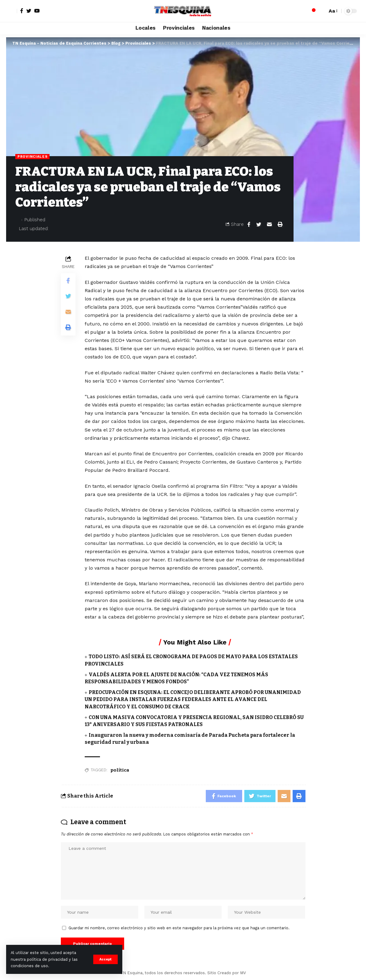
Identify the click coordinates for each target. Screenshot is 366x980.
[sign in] (12, 11)
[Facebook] (22, 11)
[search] (321, 11)
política (120, 770)
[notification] (312, 11)
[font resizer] (333, 11)
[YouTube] (37, 11)
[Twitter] (29, 11)
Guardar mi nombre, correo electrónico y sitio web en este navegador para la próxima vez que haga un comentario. (179, 928)
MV (243, 973)
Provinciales (32, 156)
